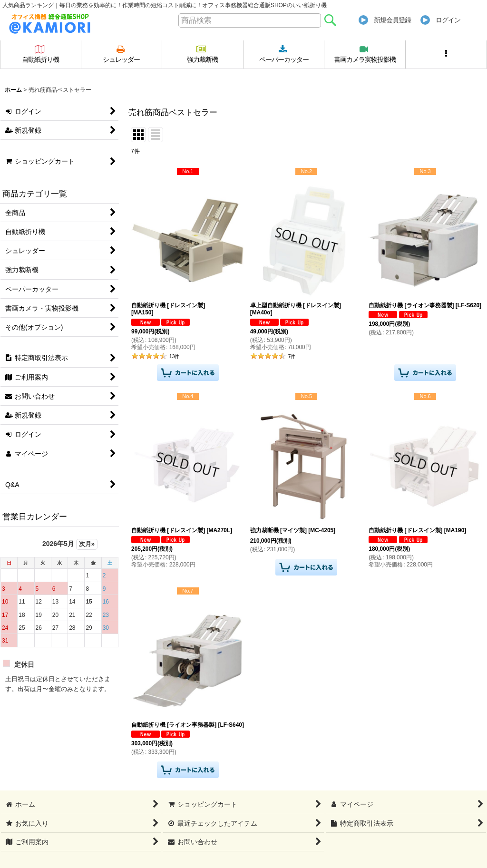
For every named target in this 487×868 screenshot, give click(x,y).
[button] (446, 54)
